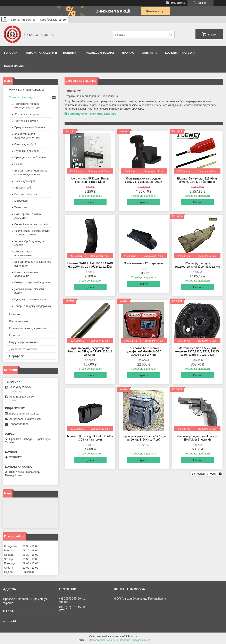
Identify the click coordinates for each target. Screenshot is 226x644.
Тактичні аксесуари (26, 121)
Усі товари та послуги (205, 474)
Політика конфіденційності (135, 640)
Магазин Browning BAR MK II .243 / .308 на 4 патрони (90, 438)
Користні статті (20, 321)
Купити (90, 202)
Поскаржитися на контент (103, 640)
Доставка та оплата (180, 53)
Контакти (150, 53)
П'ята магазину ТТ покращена (144, 263)
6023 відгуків (178, 3)
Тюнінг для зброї (25, 181)
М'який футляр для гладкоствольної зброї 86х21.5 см (197, 265)
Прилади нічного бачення (30, 157)
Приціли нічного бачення (30, 127)
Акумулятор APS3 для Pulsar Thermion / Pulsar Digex (90, 180)
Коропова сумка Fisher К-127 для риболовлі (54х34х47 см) (144, 438)
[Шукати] (171, 35)
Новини (15, 314)
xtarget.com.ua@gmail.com (25, 419)
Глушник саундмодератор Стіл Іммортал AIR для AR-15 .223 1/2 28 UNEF (90, 351)
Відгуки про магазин (23, 342)
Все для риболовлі (26, 194)
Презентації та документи (27, 328)
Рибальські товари (99, 53)
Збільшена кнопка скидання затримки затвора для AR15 (144, 180)
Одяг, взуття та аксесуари (30, 299)
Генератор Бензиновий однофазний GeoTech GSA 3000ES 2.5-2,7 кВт (144, 351)
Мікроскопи (21, 201)
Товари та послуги (40, 53)
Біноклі (19, 164)
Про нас (128, 53)
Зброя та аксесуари (26, 114)
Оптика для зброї (25, 144)
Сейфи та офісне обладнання (33, 282)
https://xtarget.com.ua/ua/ (24, 414)
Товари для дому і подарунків (33, 306)
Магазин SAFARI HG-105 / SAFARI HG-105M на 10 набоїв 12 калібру (90, 265)
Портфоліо (17, 356)
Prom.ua (132, 636)
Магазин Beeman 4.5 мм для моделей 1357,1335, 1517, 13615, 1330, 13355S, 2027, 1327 (197, 351)
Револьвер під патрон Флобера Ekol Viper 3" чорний (197, 438)
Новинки (70, 53)
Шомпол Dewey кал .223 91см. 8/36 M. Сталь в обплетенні (198, 180)
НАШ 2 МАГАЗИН (15, 66)
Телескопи (21, 207)
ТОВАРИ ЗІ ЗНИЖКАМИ (27, 90)
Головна (11, 53)
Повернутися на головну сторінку (92, 114)
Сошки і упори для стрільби (31, 224)
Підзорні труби (23, 188)
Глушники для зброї (27, 151)
